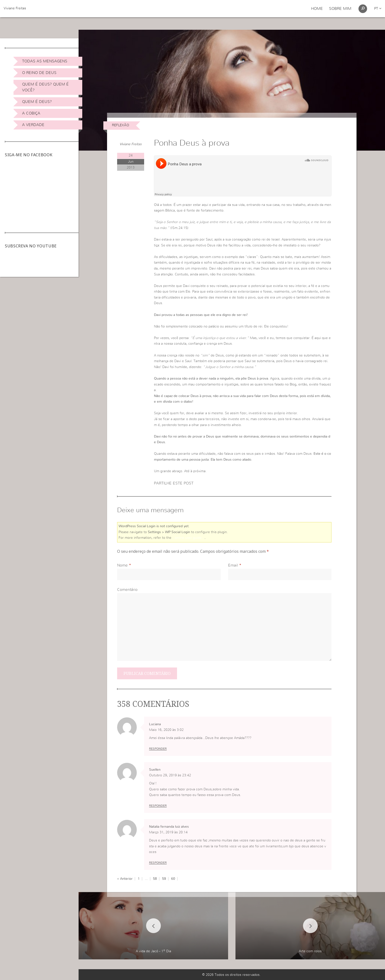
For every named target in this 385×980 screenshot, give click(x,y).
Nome (122, 565)
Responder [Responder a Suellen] (158, 806)
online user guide (188, 538)
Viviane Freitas (15, 8)
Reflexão (121, 125)
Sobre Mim (340, 9)
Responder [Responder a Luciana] (158, 749)
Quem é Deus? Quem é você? (45, 87)
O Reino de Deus (39, 73)
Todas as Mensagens (45, 61)
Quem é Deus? (37, 102)
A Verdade (33, 125)
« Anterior (125, 879)
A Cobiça (31, 113)
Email (233, 565)
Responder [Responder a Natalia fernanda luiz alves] (158, 863)
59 (164, 879)
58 (155, 879)
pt (378, 9)
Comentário (127, 590)
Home (317, 9)
